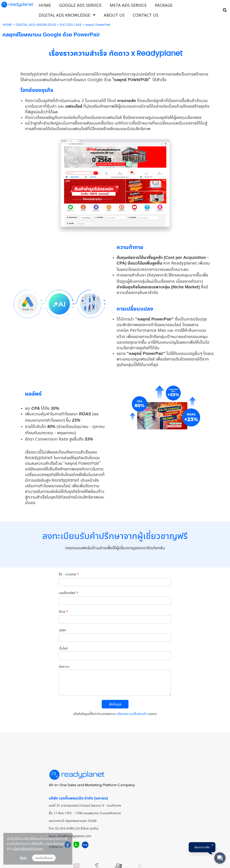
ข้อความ (64, 667)
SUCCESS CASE (71, 25)
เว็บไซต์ (63, 648)
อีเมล (63, 611)
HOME (7, 25)
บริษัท (63, 630)
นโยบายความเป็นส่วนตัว (132, 714)
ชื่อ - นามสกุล (69, 574)
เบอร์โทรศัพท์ (69, 593)
